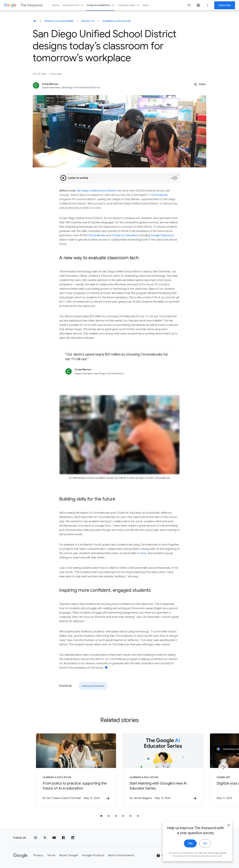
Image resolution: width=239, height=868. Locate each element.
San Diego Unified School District (97, 191)
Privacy (38, 855)
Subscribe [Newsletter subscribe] (225, 5)
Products (88, 21)
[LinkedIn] (73, 838)
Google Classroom (162, 235)
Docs (143, 553)
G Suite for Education (125, 235)
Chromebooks (97, 235)
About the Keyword (121, 855)
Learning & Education (116, 21)
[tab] (101, 816)
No (205, 848)
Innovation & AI (73, 5)
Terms (51, 855)
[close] (229, 830)
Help (162, 856)
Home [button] (56, 5)
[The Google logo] (20, 856)
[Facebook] (63, 838)
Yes (190, 848)
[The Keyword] (35, 21)
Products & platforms (101, 5)
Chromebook (159, 195)
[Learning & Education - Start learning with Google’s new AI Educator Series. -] (163, 770)
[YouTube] (54, 838)
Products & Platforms (59, 21)
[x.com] (45, 838)
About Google (69, 855)
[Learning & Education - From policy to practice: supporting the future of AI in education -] (76, 770)
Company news (129, 5)
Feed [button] (146, 5)
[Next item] (223, 767)
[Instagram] (36, 838)
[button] (200, 84)
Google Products (93, 855)
